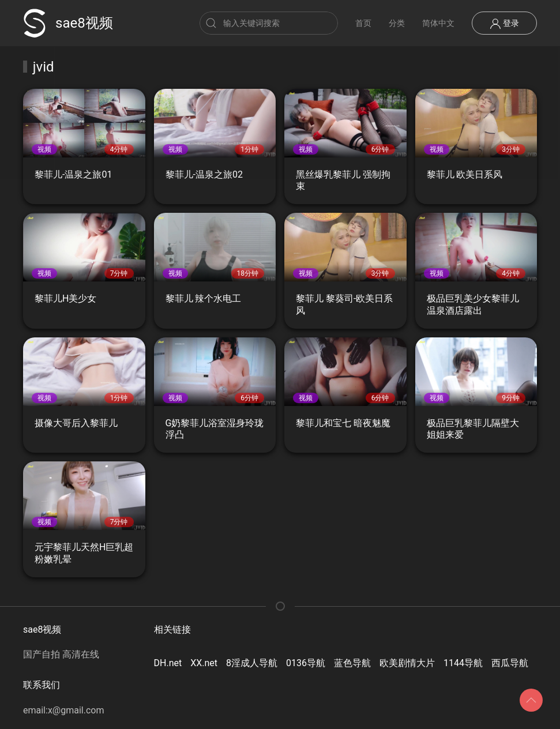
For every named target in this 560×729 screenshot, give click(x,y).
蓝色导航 (352, 663)
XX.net (204, 663)
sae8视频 (68, 23)
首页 (363, 23)
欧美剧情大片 (407, 663)
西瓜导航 (510, 663)
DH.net (168, 663)
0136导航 (306, 663)
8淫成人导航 (252, 663)
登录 (504, 24)
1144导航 (463, 663)
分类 (397, 23)
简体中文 (438, 23)
